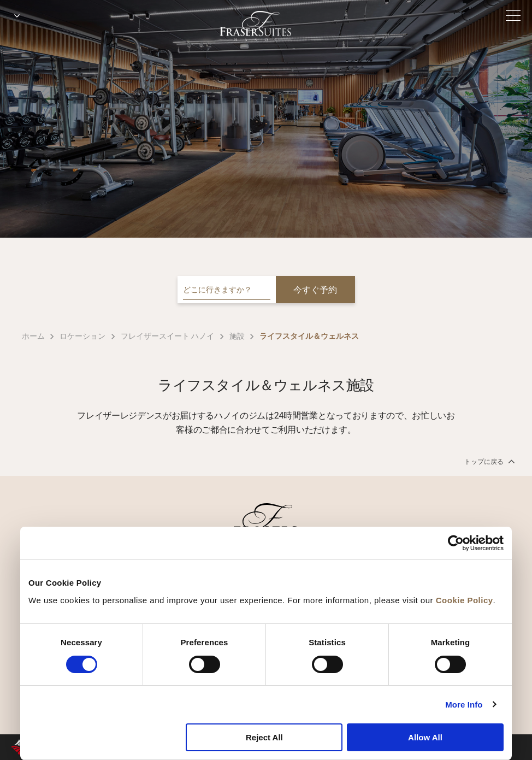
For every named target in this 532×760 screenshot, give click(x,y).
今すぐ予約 (315, 290)
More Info (464, 705)
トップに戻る (489, 461)
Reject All (264, 737)
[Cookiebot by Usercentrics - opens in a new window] (456, 543)
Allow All (425, 737)
